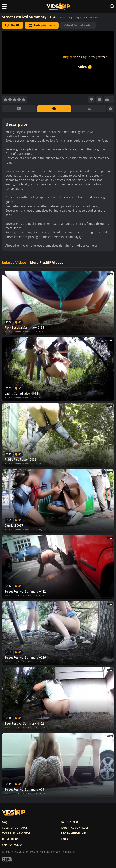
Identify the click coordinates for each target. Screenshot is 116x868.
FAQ (4, 822)
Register (69, 57)
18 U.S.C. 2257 (70, 822)
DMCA (65, 839)
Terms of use (11, 839)
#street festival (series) (78, 25)
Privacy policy (12, 845)
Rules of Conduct (15, 828)
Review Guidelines (74, 833)
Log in (86, 57)
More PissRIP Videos (47, 263)
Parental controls (75, 828)
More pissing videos (16, 833)
